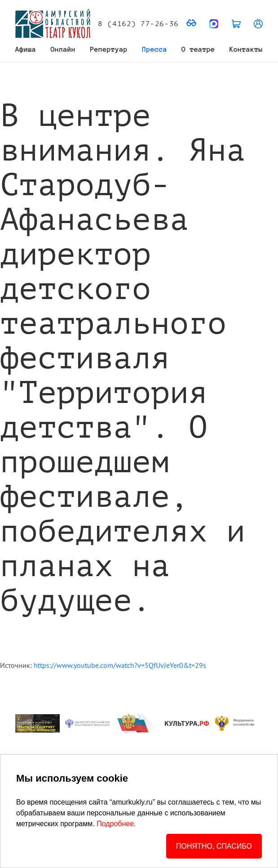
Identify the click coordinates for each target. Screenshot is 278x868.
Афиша (26, 49)
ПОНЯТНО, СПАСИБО (214, 846)
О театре (198, 49)
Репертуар (109, 49)
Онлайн (63, 49)
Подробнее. (116, 824)
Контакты (246, 49)
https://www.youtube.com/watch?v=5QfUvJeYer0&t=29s (120, 665)
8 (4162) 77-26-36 (138, 24)
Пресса (154, 49)
